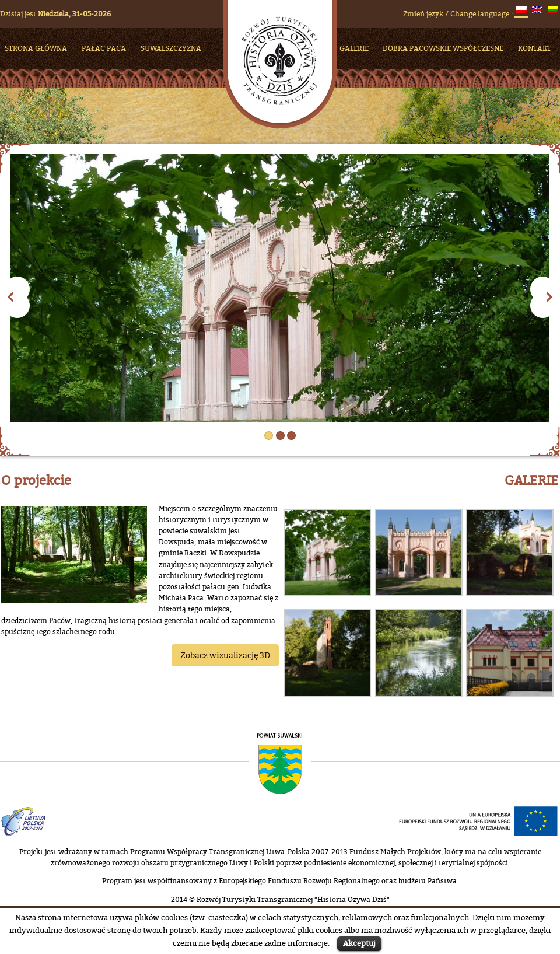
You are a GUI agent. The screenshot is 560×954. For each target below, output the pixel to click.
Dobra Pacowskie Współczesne (443, 48)
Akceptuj (359, 943)
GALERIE (532, 480)
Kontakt (535, 48)
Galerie (354, 48)
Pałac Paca (104, 48)
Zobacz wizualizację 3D (225, 655)
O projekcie (36, 480)
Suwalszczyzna (171, 48)
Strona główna (36, 48)
